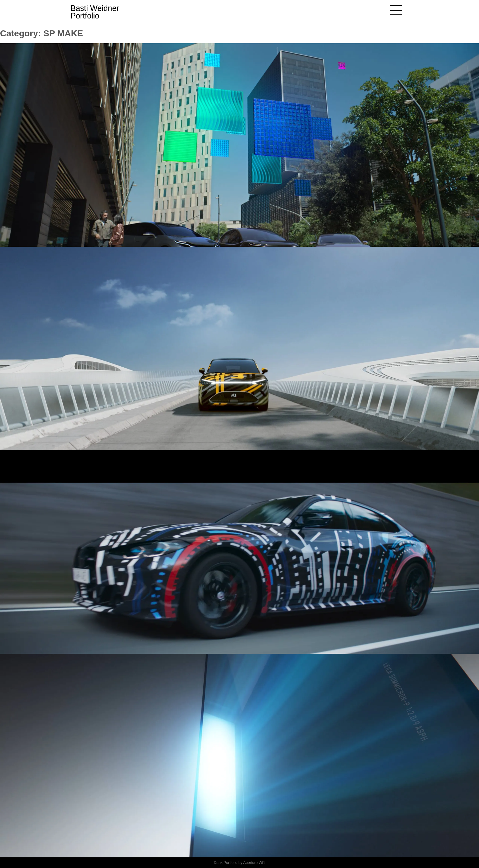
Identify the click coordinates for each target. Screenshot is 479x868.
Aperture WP (254, 863)
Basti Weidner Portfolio (95, 12)
